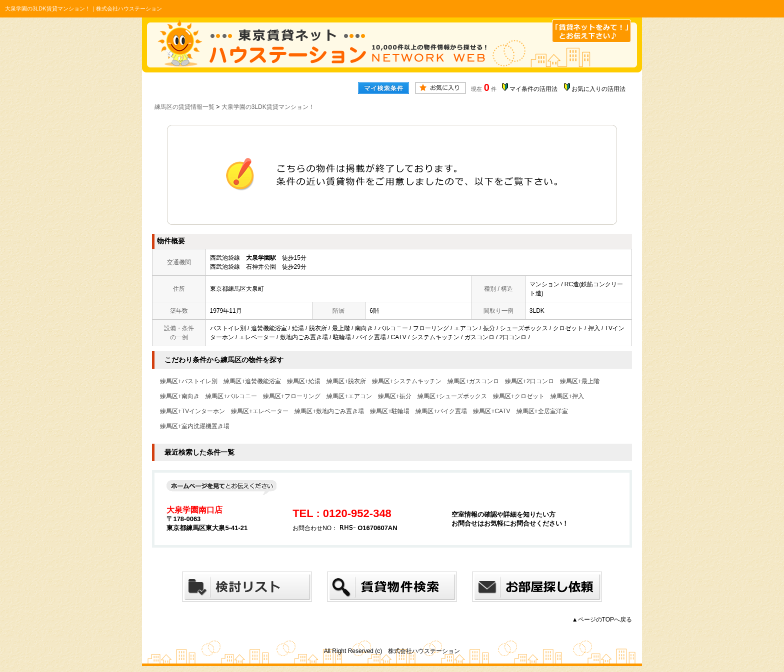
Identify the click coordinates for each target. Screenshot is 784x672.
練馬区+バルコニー (231, 396)
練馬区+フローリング (292, 396)
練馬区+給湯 (304, 381)
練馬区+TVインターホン (192, 411)
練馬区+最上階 (580, 381)
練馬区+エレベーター (260, 411)
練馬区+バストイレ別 (189, 381)
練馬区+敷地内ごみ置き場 (329, 411)
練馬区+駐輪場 (390, 411)
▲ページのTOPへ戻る (602, 620)
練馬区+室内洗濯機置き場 (195, 426)
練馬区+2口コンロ (529, 381)
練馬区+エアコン (349, 396)
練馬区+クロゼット (519, 396)
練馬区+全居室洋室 (542, 411)
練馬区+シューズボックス (452, 396)
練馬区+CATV (491, 411)
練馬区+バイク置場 (441, 411)
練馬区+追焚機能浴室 (252, 381)
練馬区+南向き (180, 396)
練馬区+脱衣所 (346, 381)
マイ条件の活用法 (533, 89)
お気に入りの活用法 (598, 89)
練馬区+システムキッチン (407, 381)
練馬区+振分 (395, 396)
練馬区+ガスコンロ (473, 381)
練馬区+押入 (567, 396)
